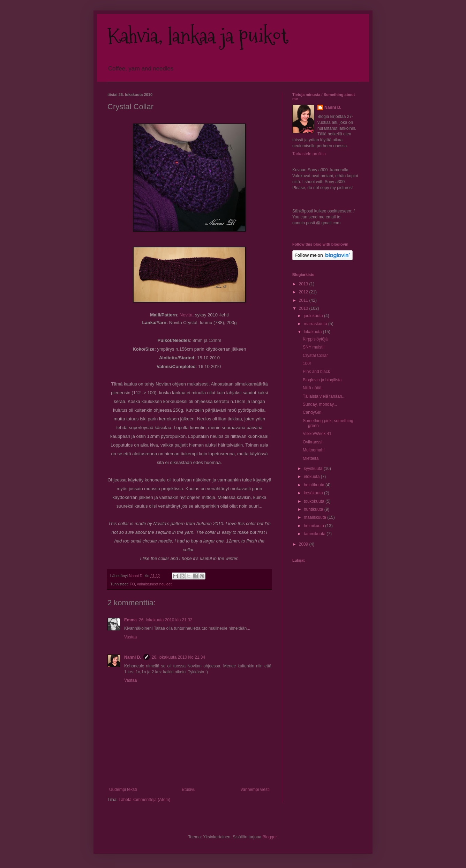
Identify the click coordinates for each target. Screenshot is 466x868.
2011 (304, 300)
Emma (130, 620)
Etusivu (189, 790)
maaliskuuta (315, 517)
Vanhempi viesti (255, 790)
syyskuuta (314, 469)
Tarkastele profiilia (309, 154)
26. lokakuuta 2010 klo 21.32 (166, 620)
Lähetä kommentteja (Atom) (144, 800)
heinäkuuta (315, 485)
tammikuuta (315, 534)
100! (307, 364)
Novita (186, 315)
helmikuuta (314, 526)
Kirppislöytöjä (315, 339)
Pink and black (316, 372)
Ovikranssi (313, 442)
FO (132, 584)
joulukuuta (314, 316)
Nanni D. (133, 657)
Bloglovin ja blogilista (322, 380)
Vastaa (130, 637)
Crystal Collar (315, 356)
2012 (304, 292)
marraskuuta (316, 324)
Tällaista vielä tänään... (324, 396)
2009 (304, 544)
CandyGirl (312, 412)
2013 (304, 284)
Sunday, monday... (320, 404)
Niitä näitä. (313, 388)
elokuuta (312, 477)
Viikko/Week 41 (317, 434)
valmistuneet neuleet (154, 584)
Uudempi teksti (123, 790)
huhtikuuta (314, 509)
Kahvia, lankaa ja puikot (198, 36)
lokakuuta (313, 332)
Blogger (270, 837)
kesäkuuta (314, 493)
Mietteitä (311, 458)
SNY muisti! (314, 347)
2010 (304, 308)
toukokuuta (315, 501)
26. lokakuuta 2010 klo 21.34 (178, 657)
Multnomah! (314, 450)
